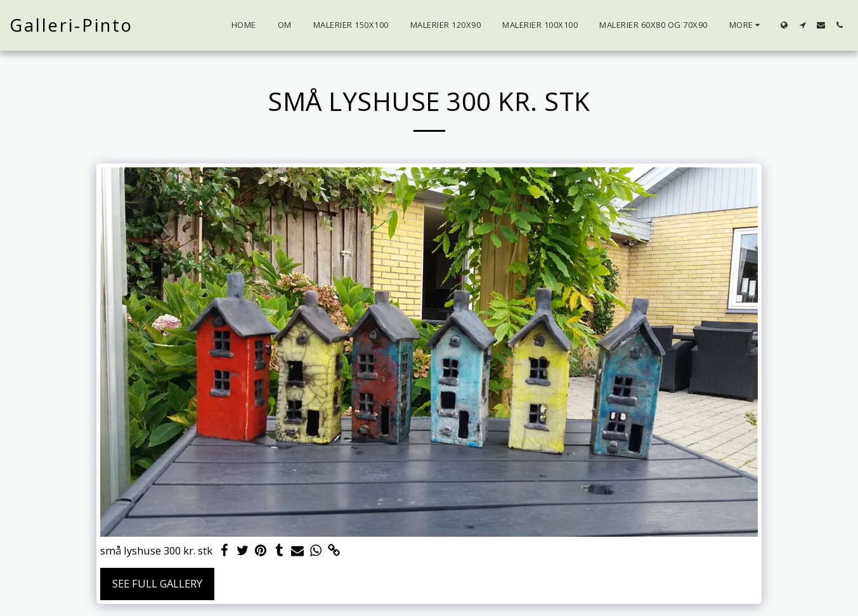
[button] (803, 25)
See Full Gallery (157, 583)
